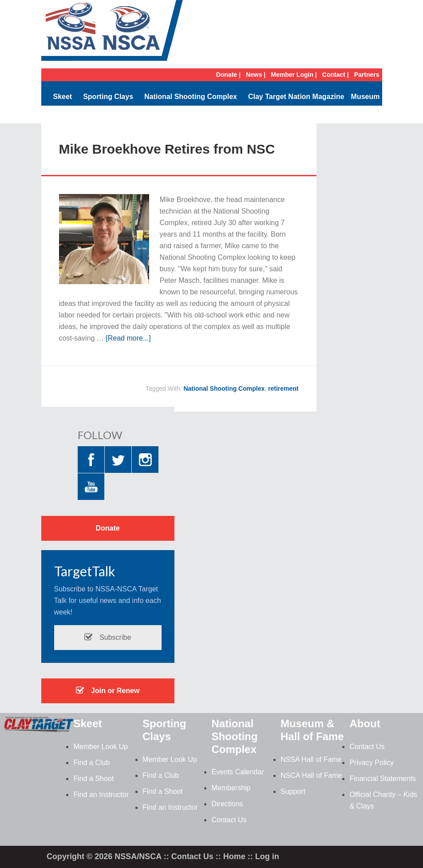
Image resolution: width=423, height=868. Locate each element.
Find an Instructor (101, 795)
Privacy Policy (372, 763)
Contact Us (229, 820)
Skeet (62, 97)
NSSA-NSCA (112, 33)
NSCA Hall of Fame (311, 775)
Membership (231, 788)
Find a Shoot (93, 779)
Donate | (228, 75)
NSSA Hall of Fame (311, 759)
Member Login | (294, 75)
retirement (283, 388)
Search (368, 114)
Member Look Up (101, 747)
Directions (227, 804)
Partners (367, 75)
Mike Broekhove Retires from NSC (167, 149)
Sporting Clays (108, 97)
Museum (366, 97)
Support (293, 791)
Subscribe (108, 637)
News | (256, 75)
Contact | (336, 75)
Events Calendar (237, 772)
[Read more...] (128, 338)
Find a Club (91, 763)
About (365, 723)
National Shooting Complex (191, 97)
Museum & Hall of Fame (312, 730)
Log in (267, 856)
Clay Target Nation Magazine (296, 97)
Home (234, 856)
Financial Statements (382, 779)
